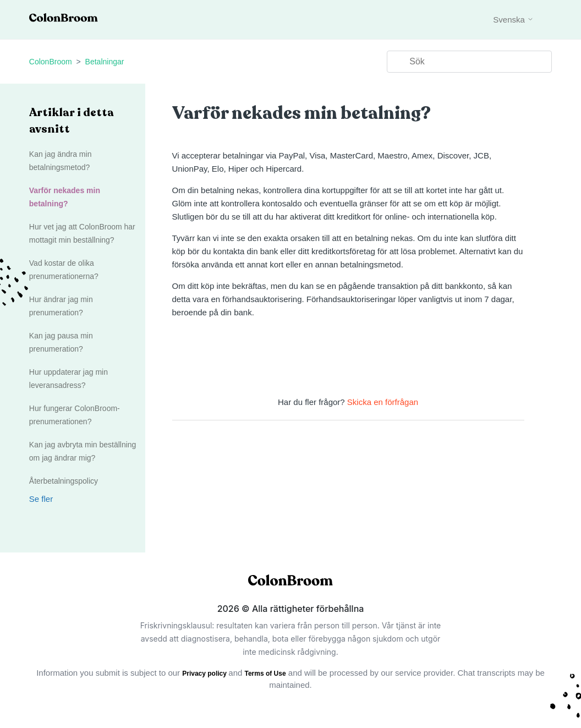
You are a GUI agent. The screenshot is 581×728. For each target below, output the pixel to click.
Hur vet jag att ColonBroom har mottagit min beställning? (82, 233)
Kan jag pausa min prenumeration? (61, 342)
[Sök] (469, 62)
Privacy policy (205, 674)
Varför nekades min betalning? (65, 197)
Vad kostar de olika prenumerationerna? (64, 270)
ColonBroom (51, 62)
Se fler (41, 499)
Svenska (513, 20)
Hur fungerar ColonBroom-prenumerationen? (75, 415)
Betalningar (105, 62)
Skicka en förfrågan (383, 402)
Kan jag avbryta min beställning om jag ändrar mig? (83, 451)
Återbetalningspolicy (64, 481)
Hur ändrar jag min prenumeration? (61, 306)
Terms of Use (265, 674)
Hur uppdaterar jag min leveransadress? (68, 379)
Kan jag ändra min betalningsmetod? (61, 161)
